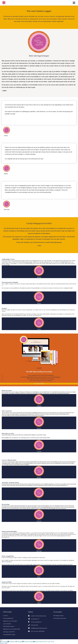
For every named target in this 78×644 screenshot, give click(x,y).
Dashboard (12, 642)
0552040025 (35, 625)
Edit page (4, 642)
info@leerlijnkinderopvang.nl (39, 628)
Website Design (28, 642)
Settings (19, 642)
